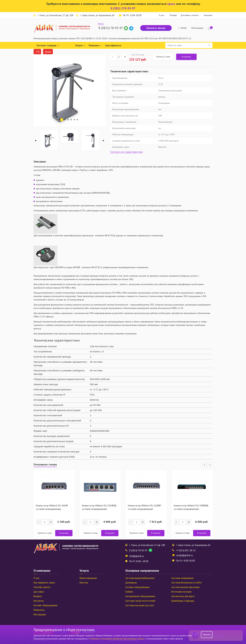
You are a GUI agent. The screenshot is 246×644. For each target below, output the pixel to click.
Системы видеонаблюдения (140, 578)
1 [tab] (62, 120)
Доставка (39, 592)
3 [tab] (68, 120)
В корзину (186, 57)
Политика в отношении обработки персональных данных (118, 639)
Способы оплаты (42, 587)
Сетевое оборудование (137, 587)
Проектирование (88, 578)
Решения (95, 46)
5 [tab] (74, 120)
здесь (171, 4)
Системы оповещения (182, 578)
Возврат (38, 596)
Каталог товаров (48, 46)
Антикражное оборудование (140, 596)
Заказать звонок (156, 28)
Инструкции (40, 614)
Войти (184, 28)
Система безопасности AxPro (186, 583)
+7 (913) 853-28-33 (186, 550)
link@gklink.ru (137, 556)
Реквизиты (39, 610)
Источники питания (181, 592)
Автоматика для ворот (183, 596)
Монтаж (84, 583)
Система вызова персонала (185, 587)
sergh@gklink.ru (184, 555)
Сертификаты (113, 45)
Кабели (129, 592)
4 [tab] (71, 120)
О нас (161, 15)
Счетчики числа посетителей (140, 601)
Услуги (80, 46)
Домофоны (131, 583)
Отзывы (173, 15)
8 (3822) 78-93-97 (111, 28)
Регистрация (197, 28)
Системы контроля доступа (140, 605)
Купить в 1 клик (163, 57)
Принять (207, 635)
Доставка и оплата (190, 15)
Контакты (208, 15)
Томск (101, 24)
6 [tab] (77, 120)
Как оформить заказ (44, 583)
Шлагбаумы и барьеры (183, 601)
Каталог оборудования (45, 605)
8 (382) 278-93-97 (123, 8)
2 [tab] (65, 120)
